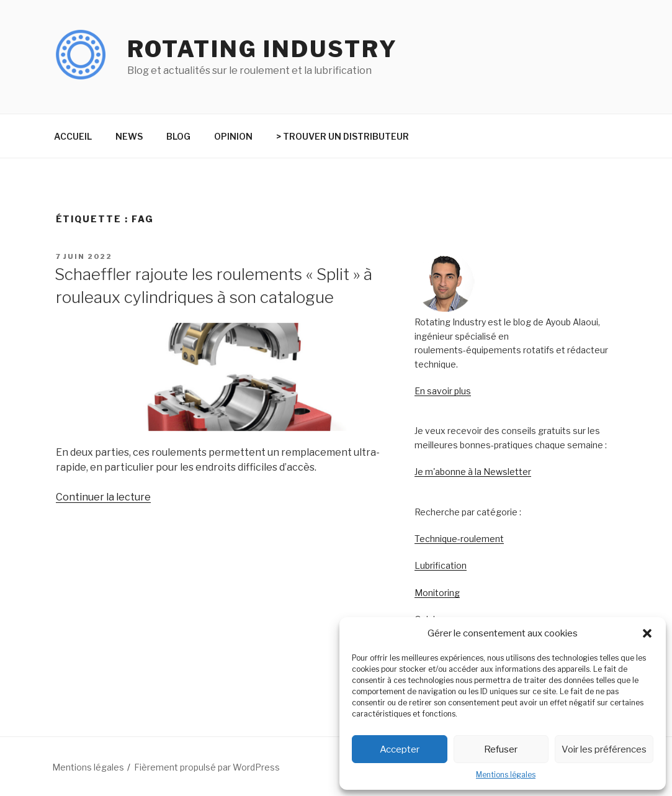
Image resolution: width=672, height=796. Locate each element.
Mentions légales (506, 775)
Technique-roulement (459, 539)
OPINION (233, 136)
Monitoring (437, 593)
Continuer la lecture (103, 497)
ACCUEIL (73, 136)
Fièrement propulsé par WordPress (207, 767)
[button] (647, 633)
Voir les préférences (604, 749)
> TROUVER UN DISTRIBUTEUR (343, 136)
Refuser (501, 749)
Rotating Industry (262, 49)
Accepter (400, 749)
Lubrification (441, 565)
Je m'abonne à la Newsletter (473, 472)
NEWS (129, 136)
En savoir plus (443, 391)
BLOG (178, 136)
